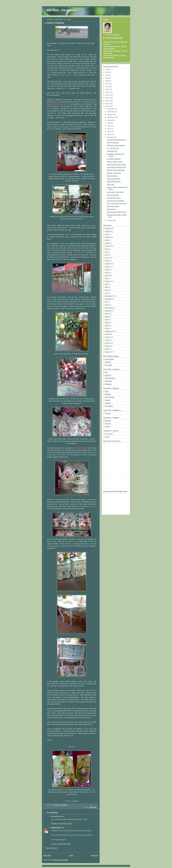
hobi (106, 284)
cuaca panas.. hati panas (115, 192)
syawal (107, 343)
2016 (107, 87)
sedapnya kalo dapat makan (116, 165)
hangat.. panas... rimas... (115, 162)
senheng (108, 337)
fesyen (107, 261)
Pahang (108, 400)
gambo (107, 267)
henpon (107, 275)
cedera (107, 243)
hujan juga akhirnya (113, 179)
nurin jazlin (109, 365)
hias (106, 278)
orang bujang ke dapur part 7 (117, 140)
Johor (107, 391)
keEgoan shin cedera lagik (116, 170)
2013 (107, 95)
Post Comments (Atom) (60, 860)
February (110, 137)
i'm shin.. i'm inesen (62, 10)
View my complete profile (114, 38)
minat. (107, 317)
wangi (107, 349)
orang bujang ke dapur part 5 (117, 212)
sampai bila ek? (112, 151)
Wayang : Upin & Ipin (114, 173)
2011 (107, 101)
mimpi (107, 314)
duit (106, 252)
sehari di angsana (113, 143)
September (111, 117)
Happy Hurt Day (112, 176)
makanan (108, 311)
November (111, 112)
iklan (107, 287)
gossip (107, 269)
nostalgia (108, 362)
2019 (107, 78)
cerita (107, 246)
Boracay (108, 413)
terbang (108, 346)
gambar (108, 264)
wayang (108, 352)
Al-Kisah (108, 228)
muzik (107, 322)
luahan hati (109, 308)
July (109, 123)
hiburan (107, 281)
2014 (107, 92)
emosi (107, 258)
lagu (106, 302)
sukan (107, 340)
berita (107, 234)
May (109, 129)
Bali (106, 372)
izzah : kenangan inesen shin (117, 203)
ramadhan (108, 331)
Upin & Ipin (111, 184)
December (111, 109)
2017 (107, 84)
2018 (107, 81)
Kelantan (108, 394)
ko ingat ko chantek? (114, 159)
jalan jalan (93, 807)
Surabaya (108, 384)
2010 (107, 104)
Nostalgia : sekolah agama (116, 145)
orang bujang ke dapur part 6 (117, 167)
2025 (107, 70)
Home (71, 855)
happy (107, 272)
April (109, 132)
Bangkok (108, 421)
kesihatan (108, 299)
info (106, 290)
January (110, 220)
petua (107, 325)
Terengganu (109, 406)
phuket (107, 427)
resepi (107, 334)
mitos (107, 319)
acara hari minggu (113, 195)
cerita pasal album (113, 206)
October (110, 115)
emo (106, 255)
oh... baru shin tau (113, 148)
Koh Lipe (108, 424)
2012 (107, 98)
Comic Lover (56, 828)
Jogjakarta (108, 381)
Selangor (108, 403)
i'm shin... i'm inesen (112, 35)
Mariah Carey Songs (114, 181)
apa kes (108, 231)
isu (106, 293)
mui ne (107, 437)
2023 (107, 72)
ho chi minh (109, 434)
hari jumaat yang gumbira (115, 201)
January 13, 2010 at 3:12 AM (61, 844)
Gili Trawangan (110, 378)
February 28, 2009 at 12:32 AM (62, 824)
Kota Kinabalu (110, 397)
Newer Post (47, 855)
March (110, 134)
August (110, 120)
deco (107, 249)
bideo (107, 240)
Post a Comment (51, 848)
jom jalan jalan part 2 (114, 198)
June (109, 126)
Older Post (95, 855)
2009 (107, 106)
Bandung (108, 375)
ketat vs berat (111, 209)
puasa (107, 328)
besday (107, 237)
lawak (107, 305)
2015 (107, 89)
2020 (107, 75)
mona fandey (109, 359)
